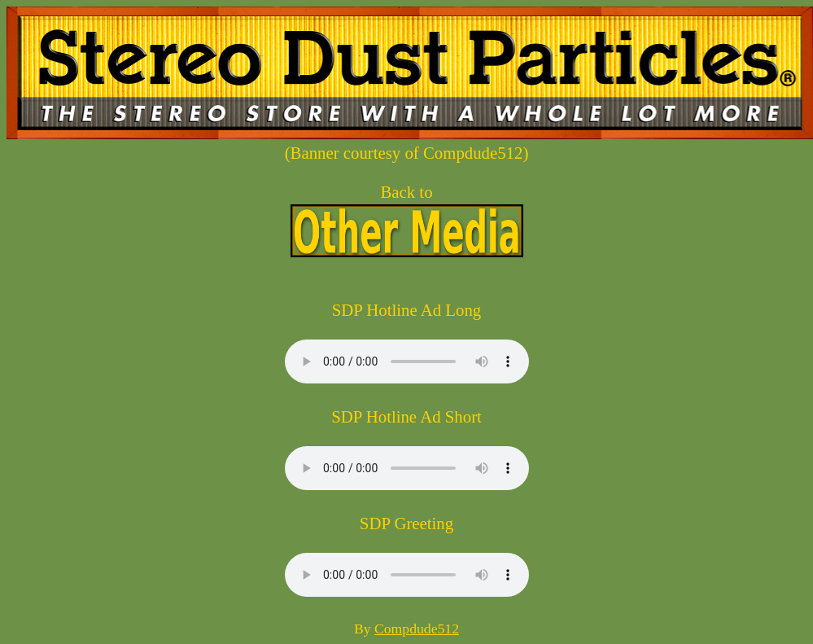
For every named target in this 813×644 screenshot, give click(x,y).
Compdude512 (417, 629)
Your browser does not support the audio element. (407, 361)
